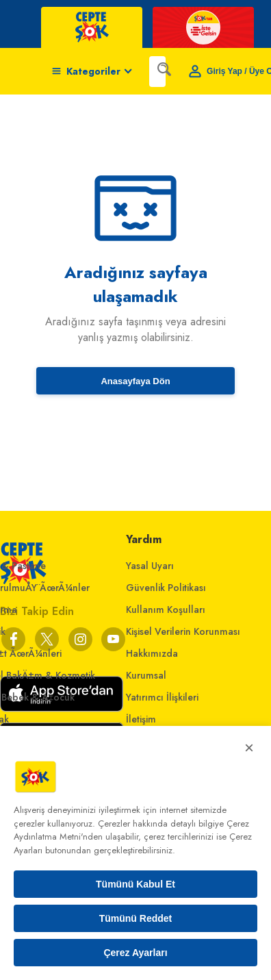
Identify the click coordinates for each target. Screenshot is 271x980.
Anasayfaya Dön (135, 381)
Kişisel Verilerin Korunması (183, 631)
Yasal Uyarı (150, 566)
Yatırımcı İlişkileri (162, 697)
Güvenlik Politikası (166, 588)
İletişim (141, 719)
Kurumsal (146, 675)
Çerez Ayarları (135, 953)
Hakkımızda (152, 653)
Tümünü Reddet (136, 918)
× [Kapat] (249, 747)
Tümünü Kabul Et (135, 884)
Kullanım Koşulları (166, 610)
